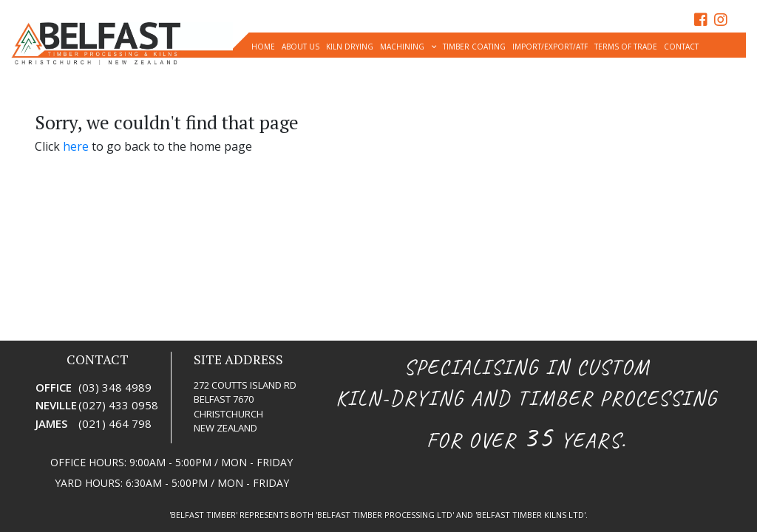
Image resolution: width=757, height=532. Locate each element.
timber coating (474, 47)
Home (263, 47)
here (76, 146)
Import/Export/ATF (550, 47)
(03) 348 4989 (115, 387)
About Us (301, 47)
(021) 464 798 (115, 423)
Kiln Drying (350, 47)
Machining (402, 47)
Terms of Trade (626, 47)
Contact (681, 47)
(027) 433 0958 (118, 405)
